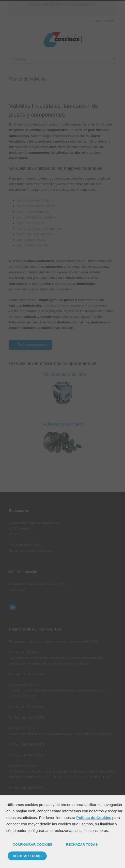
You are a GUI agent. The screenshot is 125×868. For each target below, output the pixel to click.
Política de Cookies (94, 818)
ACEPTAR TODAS (27, 856)
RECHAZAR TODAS (82, 845)
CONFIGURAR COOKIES (33, 845)
